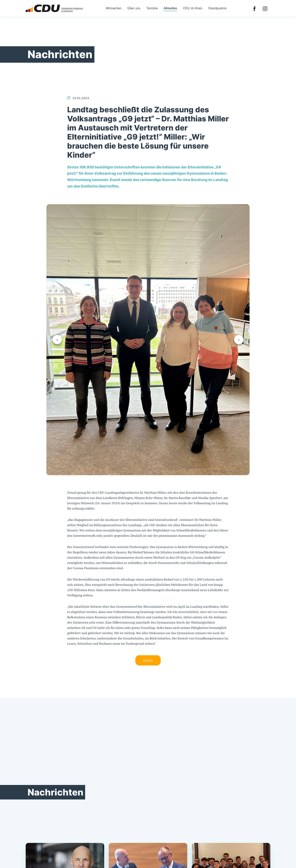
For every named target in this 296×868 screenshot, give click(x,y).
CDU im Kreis (193, 8)
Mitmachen (114, 8)
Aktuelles (170, 8)
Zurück (148, 660)
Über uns (134, 8)
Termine (152, 8)
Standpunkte (217, 8)
